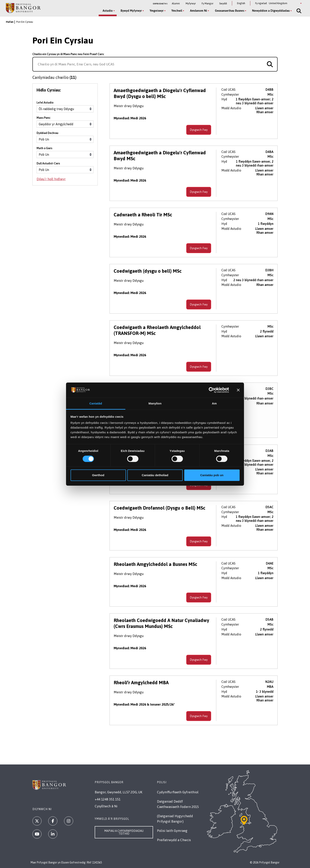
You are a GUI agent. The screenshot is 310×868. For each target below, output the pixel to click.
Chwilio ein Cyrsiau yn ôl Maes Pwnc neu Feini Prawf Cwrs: (68, 54)
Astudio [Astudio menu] (108, 11)
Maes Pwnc (43, 118)
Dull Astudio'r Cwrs (48, 163)
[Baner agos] (238, 390)
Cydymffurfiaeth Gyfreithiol (178, 792)
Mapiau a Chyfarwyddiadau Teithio (124, 832)
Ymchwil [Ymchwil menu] (177, 11)
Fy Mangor (207, 3)
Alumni (176, 3)
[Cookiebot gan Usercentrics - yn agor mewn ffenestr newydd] (212, 390)
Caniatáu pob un (212, 475)
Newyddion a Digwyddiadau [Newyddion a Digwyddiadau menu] (271, 11)
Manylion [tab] (155, 403)
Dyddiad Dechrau (47, 133)
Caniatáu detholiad (155, 475)
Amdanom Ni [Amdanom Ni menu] (198, 11)
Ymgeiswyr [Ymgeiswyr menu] (157, 11)
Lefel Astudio (45, 103)
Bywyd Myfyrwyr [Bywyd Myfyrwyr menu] (131, 11)
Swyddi (223, 3)
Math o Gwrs (44, 148)
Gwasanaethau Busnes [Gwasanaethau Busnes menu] (230, 11)
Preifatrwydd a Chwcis (174, 840)
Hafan (10, 22)
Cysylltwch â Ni (106, 806)
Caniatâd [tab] (96, 403)
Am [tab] (214, 403)
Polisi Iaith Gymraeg (172, 831)
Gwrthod (98, 475)
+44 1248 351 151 (108, 799)
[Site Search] (299, 11)
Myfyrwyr (191, 3)
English (241, 3)
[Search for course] (270, 64)
